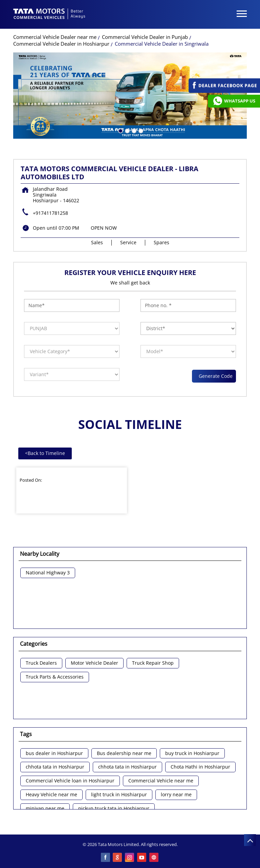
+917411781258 (50, 213)
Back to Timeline (45, 453)
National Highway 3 (48, 573)
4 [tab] (140, 130)
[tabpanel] (130, 96)
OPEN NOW (104, 228)
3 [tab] (133, 130)
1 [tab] (120, 130)
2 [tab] (127, 130)
